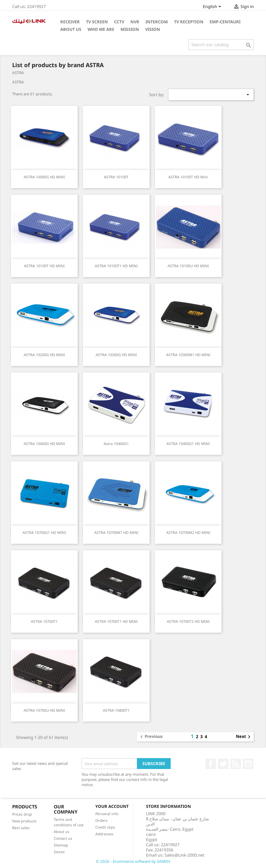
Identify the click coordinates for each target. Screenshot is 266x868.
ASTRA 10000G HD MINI (44, 177)
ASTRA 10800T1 (116, 710)
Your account (112, 806)
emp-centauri (225, 22)
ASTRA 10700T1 (44, 621)
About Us (71, 29)
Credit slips (105, 827)
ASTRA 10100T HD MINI (44, 266)
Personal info (107, 814)
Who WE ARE (101, 29)
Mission (130, 29)
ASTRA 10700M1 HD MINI (116, 532)
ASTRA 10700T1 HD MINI (116, 621)
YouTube (248, 764)
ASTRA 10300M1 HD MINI (188, 355)
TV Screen (97, 22)
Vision (153, 29)
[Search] (221, 45)
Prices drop (22, 814)
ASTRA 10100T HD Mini (188, 177)
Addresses (104, 834)
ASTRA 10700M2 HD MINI (188, 532)
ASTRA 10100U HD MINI (188, 266)
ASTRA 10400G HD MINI (44, 444)
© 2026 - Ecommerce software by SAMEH (133, 861)
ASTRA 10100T (116, 177)
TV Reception (189, 22)
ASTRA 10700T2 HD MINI (188, 621)
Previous (151, 737)
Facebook (211, 764)
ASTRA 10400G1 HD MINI (188, 444)
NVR (135, 22)
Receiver (70, 22)
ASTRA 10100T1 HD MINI (116, 266)
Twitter (223, 764)
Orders (101, 820)
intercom (157, 22)
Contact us (63, 838)
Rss (236, 764)
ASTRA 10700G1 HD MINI (44, 532)
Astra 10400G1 (116, 444)
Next (244, 737)
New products (24, 821)
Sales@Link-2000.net (184, 855)
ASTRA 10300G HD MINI (116, 355)
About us (62, 832)
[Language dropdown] (213, 7)
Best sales (21, 828)
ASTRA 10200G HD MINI (44, 355)
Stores (59, 852)
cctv (119, 22)
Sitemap (61, 845)
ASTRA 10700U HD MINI (44, 710)
